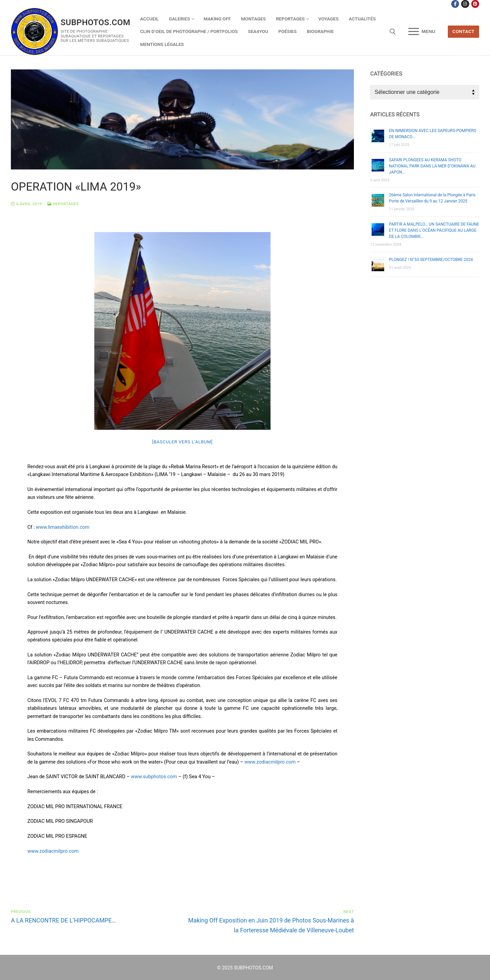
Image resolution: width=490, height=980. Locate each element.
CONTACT (464, 31)
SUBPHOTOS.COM (95, 22)
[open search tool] (393, 32)
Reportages (63, 204)
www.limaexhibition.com (63, 527)
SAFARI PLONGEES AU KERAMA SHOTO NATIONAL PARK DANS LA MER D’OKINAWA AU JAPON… (432, 166)
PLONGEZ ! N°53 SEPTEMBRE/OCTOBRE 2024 (431, 260)
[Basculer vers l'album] (182, 442)
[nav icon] (422, 32)
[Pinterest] (475, 4)
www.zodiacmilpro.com (270, 762)
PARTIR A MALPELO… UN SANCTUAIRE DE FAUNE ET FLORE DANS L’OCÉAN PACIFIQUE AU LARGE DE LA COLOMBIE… (434, 230)
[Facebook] (455, 4)
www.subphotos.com (154, 777)
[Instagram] (465, 4)
